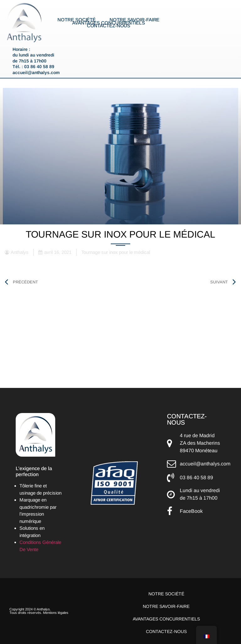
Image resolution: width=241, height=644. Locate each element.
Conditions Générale (40, 542)
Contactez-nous (109, 26)
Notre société (77, 20)
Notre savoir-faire (134, 20)
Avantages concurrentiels (109, 23)
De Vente (29, 549)
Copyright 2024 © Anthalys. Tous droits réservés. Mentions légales (39, 611)
